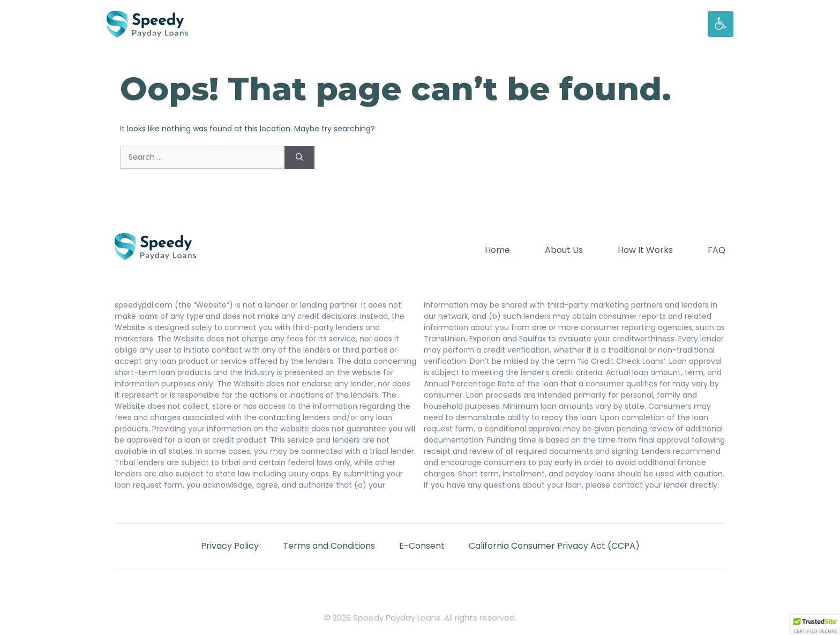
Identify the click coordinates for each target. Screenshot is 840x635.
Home (497, 250)
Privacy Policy (230, 546)
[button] (815, 625)
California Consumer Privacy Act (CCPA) (554, 546)
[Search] (299, 157)
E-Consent (422, 546)
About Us (564, 250)
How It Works (645, 250)
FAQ (717, 250)
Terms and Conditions (329, 546)
